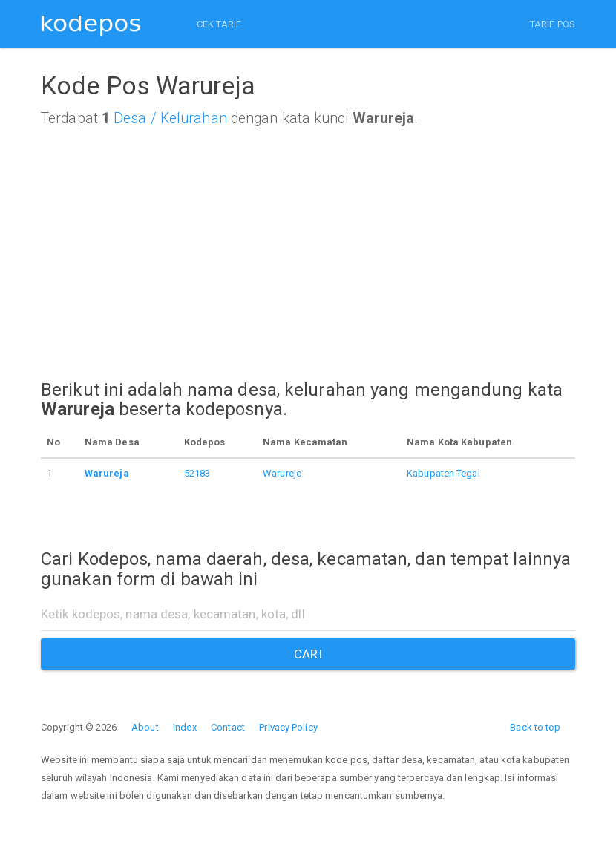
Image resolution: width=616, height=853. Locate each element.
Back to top (535, 727)
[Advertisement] (308, 267)
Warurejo (282, 473)
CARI (308, 654)
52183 (197, 473)
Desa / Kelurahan (170, 118)
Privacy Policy (288, 727)
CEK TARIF (219, 24)
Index (185, 727)
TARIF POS (553, 24)
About (145, 727)
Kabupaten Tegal (443, 473)
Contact (228, 727)
